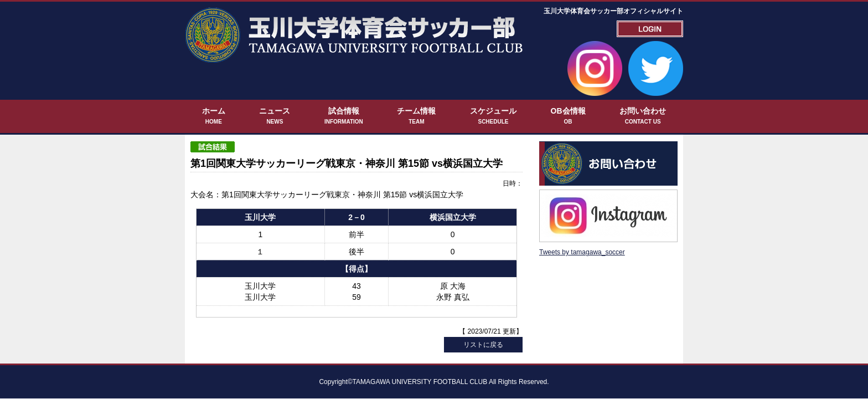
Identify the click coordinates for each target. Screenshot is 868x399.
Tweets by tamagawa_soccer (582, 216)
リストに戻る (483, 313)
